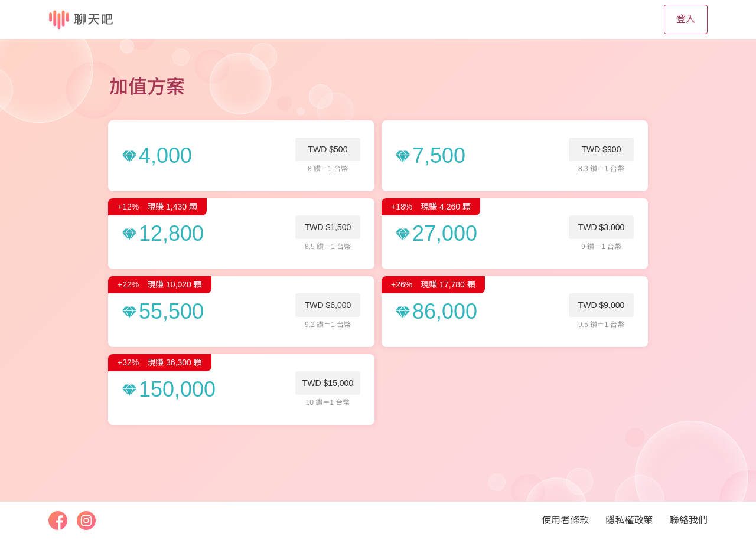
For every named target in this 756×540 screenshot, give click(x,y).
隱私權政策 (630, 520)
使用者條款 (565, 520)
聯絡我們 (689, 520)
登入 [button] (686, 19)
